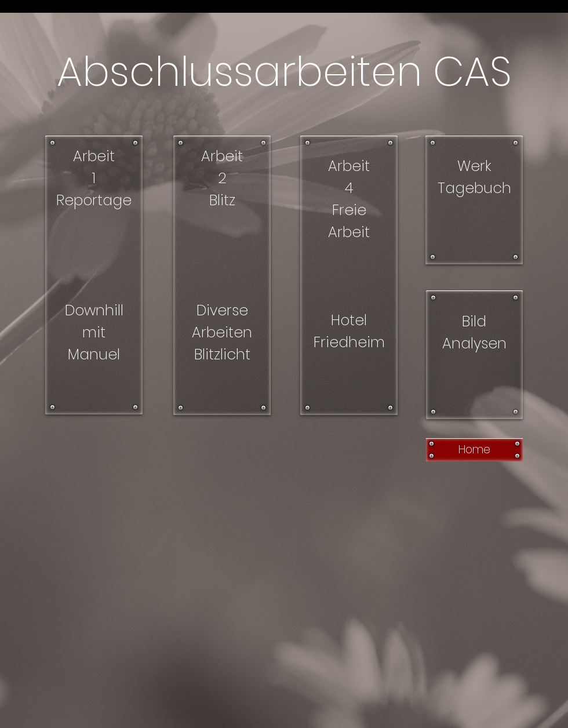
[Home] (474, 450)
